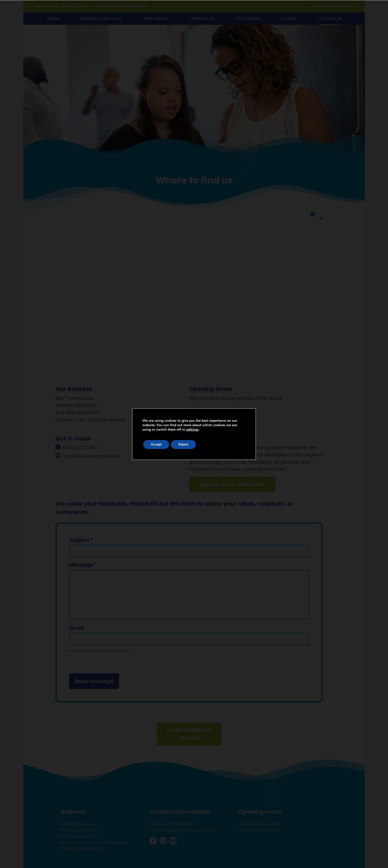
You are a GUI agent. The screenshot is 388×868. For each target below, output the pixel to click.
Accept (156, 444)
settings (192, 430)
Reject (183, 444)
